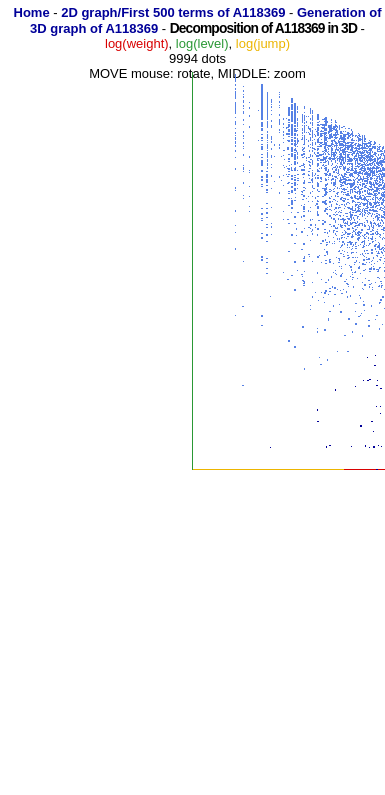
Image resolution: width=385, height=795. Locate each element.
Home (32, 12)
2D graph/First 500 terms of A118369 (173, 12)
